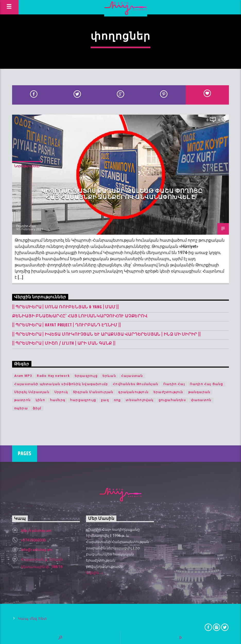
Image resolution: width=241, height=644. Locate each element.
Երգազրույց (86, 376)
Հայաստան (132, 376)
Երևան (109, 376)
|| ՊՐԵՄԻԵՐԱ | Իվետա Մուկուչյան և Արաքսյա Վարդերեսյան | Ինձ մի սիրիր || (106, 334)
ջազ (105, 400)
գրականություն (133, 392)
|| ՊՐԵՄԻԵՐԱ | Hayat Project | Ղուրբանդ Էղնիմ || (67, 325)
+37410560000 (33, 540)
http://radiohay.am (36, 531)
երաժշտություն (168, 392)
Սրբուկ (61, 392)
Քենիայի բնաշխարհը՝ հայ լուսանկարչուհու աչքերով (80, 316)
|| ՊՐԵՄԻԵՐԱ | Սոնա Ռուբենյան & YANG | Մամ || (66, 307)
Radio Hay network (53, 376)
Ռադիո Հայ (26, 226)
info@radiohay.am (37, 550)
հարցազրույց (83, 400)
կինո (40, 400)
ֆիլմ (37, 408)
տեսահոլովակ (140, 400)
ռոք (117, 400)
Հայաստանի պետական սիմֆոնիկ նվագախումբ (61, 384)
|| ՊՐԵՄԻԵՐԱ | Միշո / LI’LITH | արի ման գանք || (64, 344)
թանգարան (199, 392)
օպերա (21, 408)
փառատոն (201, 400)
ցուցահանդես (172, 400)
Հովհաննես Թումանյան (136, 384)
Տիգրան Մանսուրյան (93, 392)
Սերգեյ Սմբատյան (32, 392)
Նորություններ (27, 166)
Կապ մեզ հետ (33, 619)
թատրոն (22, 400)
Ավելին (95, 573)
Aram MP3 (23, 376)
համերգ (58, 400)
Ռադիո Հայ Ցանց (206, 384)
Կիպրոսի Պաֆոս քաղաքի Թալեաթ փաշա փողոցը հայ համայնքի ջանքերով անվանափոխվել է (122, 194)
